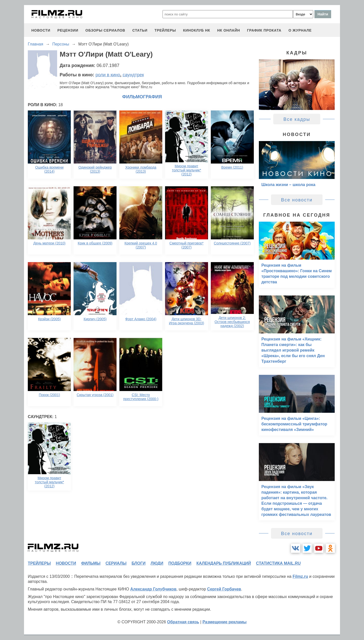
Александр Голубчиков (153, 589)
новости (41, 30)
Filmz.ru (300, 576)
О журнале (300, 30)
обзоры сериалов (105, 30)
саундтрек (133, 75)
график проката (264, 30)
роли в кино (108, 75)
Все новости (297, 200)
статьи (140, 30)
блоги (138, 563)
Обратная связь (183, 622)
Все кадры (297, 119)
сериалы (116, 563)
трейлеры (165, 30)
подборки (180, 563)
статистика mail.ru (278, 563)
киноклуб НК (197, 30)
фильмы (91, 563)
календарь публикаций (224, 563)
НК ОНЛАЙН (229, 30)
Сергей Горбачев (224, 589)
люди (157, 563)
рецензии (68, 30)
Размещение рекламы (225, 622)
